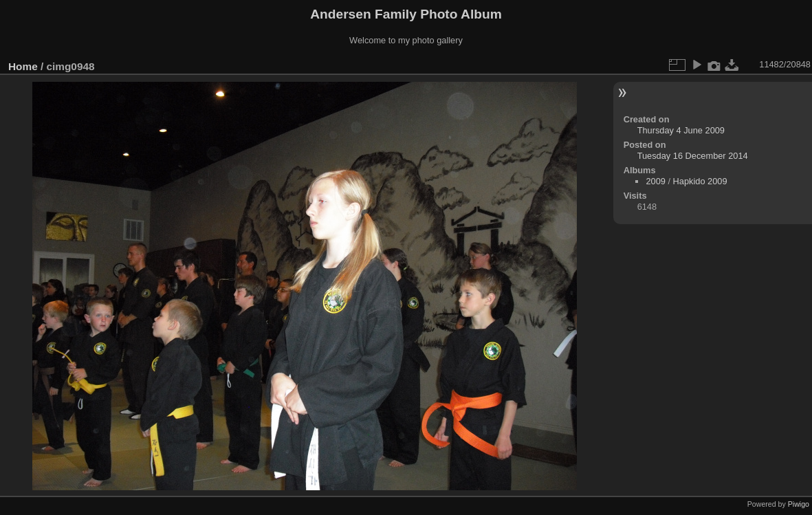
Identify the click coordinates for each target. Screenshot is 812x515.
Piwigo (799, 504)
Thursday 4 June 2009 (681, 130)
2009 (655, 181)
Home (23, 66)
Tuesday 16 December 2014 (693, 156)
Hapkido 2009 (700, 181)
